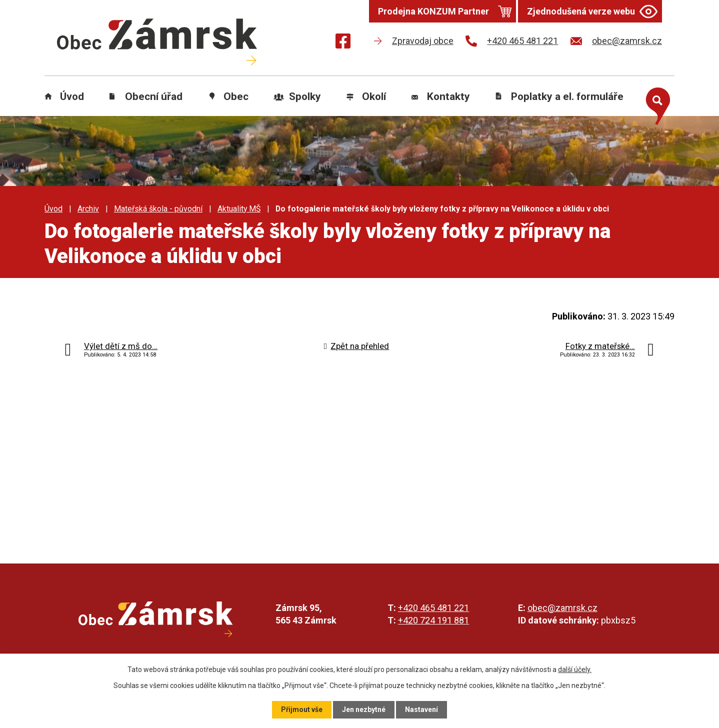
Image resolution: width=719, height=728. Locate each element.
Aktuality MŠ (239, 209)
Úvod (72, 96)
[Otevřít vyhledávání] (655, 104)
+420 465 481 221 (433, 608)
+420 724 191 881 (433, 620)
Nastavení (421, 709)
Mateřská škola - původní (158, 209)
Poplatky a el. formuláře (567, 96)
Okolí (374, 96)
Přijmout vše (302, 709)
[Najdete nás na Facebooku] (343, 43)
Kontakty (448, 96)
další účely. (575, 669)
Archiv (88, 209)
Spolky (305, 96)
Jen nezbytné (364, 709)
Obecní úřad (154, 96)
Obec (236, 96)
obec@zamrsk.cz (562, 608)
